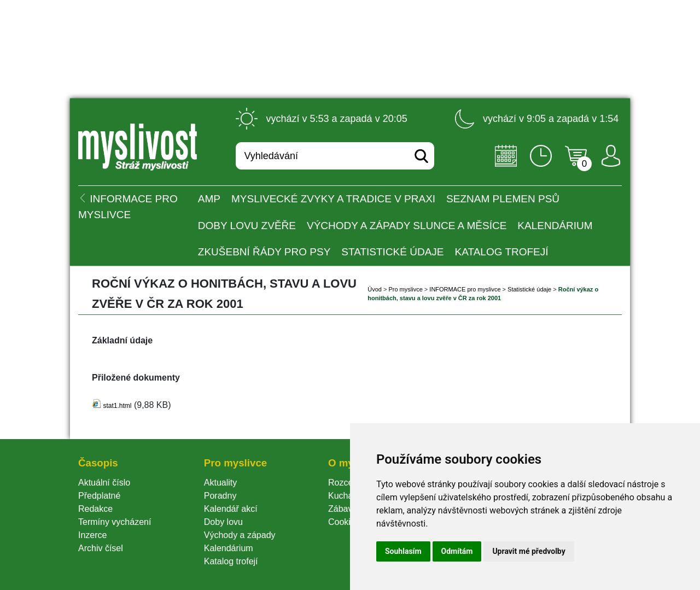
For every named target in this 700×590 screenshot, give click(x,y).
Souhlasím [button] (403, 551)
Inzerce (92, 535)
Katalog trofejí (502, 252)
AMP (209, 199)
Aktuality (220, 483)
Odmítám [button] (457, 551)
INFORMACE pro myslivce (465, 289)
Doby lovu (223, 522)
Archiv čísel (101, 548)
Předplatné (99, 496)
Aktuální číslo (104, 483)
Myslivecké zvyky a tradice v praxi (333, 199)
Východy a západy (240, 535)
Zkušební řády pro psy (264, 252)
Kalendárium (555, 226)
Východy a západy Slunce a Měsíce (407, 226)
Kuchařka (347, 496)
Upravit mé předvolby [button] (529, 551)
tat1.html (117, 406)
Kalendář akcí (231, 509)
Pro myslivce (405, 289)
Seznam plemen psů (503, 199)
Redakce (95, 509)
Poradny (220, 496)
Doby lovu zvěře (247, 226)
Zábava (343, 509)
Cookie (344, 522)
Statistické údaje (392, 252)
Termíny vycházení (115, 522)
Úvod (375, 289)
